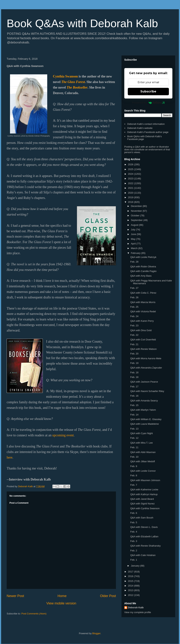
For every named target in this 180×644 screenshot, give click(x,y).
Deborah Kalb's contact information (146, 124)
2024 (131, 174)
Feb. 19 (134, 363)
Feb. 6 (134, 513)
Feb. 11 (134, 447)
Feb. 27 (134, 288)
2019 (131, 197)
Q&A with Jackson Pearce (144, 382)
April (134, 244)
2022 (131, 183)
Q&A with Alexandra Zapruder (146, 368)
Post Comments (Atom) (34, 614)
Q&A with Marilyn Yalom (143, 410)
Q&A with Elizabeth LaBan (144, 536)
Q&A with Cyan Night (141, 433)
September (137, 220)
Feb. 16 (134, 396)
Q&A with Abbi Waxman (143, 452)
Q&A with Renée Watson (143, 349)
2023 (131, 179)
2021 (131, 188)
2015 (131, 581)
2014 (131, 586)
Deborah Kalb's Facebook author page (148, 132)
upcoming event (63, 435)
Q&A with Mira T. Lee (141, 443)
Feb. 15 (134, 405)
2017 (131, 572)
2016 (131, 576)
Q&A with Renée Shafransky (145, 546)
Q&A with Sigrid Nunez (142, 504)
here (10, 457)
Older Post (108, 596)
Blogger (96, 633)
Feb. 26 (134, 297)
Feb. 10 (134, 457)
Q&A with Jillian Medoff (142, 461)
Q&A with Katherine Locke (144, 490)
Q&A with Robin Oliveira (143, 267)
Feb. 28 (134, 262)
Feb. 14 (134, 415)
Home (62, 596)
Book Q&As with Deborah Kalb (82, 23)
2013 (131, 590)
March (135, 248)
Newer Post (15, 596)
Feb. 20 (134, 354)
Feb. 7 (134, 485)
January (136, 566)
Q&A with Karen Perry (142, 321)
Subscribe (148, 91)
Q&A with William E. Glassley (146, 419)
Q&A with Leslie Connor (143, 471)
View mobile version (61, 603)
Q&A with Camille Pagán (143, 271)
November (137, 211)
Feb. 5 (134, 522)
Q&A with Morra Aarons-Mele (146, 358)
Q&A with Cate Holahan (143, 555)
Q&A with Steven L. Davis (144, 527)
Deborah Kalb (136, 607)
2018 (131, 202)
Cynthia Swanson (65, 76)
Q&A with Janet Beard (142, 499)
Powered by (148, 103)
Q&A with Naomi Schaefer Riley (147, 391)
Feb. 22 (134, 335)
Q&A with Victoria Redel (143, 311)
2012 (131, 595)
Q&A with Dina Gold (141, 330)
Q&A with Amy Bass (141, 276)
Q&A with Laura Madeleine (144, 424)
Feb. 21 (134, 344)
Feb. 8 (134, 475)
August (135, 225)
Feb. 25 (134, 307)
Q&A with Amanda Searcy (144, 401)
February (136, 253)
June (134, 234)
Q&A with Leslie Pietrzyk (143, 257)
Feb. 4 (134, 532)
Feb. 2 (134, 551)
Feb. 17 (134, 387)
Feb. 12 (134, 438)
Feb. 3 (134, 541)
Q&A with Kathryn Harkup (144, 494)
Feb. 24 (134, 316)
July (133, 230)
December (137, 206)
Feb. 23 (134, 326)
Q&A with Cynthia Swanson (145, 508)
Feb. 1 (134, 560)
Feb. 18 (134, 372)
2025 (131, 169)
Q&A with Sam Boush (142, 518)
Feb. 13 (134, 429)
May (134, 239)
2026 (131, 164)
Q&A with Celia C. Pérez (143, 293)
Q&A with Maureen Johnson (145, 480)
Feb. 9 (134, 466)
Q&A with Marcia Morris (143, 302)
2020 (131, 193)
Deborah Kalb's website (140, 128)
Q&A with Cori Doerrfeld (143, 340)
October (136, 215)
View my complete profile (138, 612)
